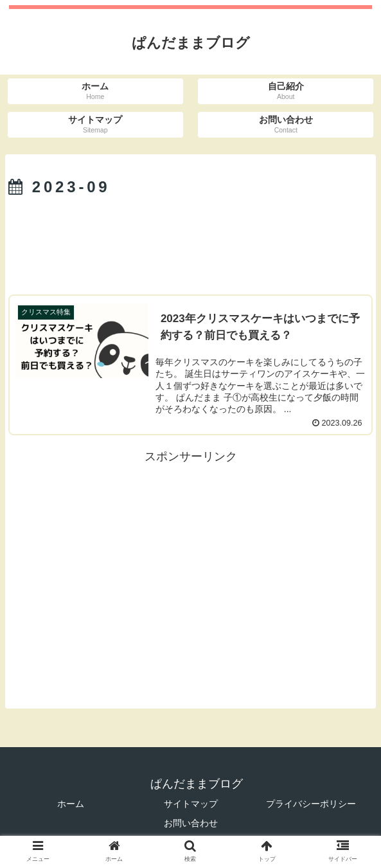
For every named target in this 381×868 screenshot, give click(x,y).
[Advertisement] (191, 241)
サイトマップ (191, 804)
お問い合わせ (191, 823)
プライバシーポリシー (311, 804)
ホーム (71, 804)
